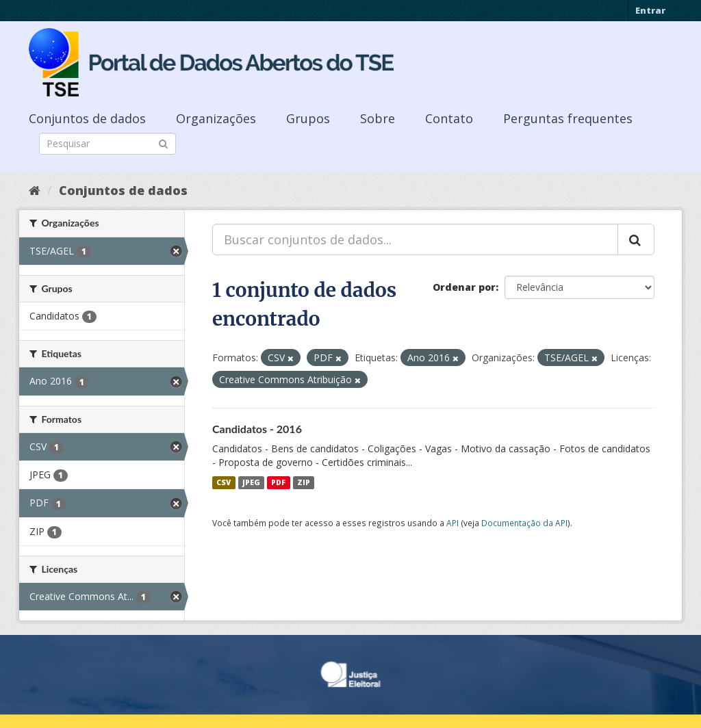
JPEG (251, 482)
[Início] (35, 190)
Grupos (308, 118)
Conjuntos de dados (87, 118)
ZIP (304, 482)
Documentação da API (524, 523)
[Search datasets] (107, 144)
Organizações (216, 118)
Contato (449, 118)
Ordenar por (464, 287)
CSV (224, 482)
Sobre (378, 118)
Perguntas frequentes (568, 118)
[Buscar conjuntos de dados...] (415, 239)
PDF (278, 482)
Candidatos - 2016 (257, 429)
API (453, 523)
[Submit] (163, 143)
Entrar (650, 10)
